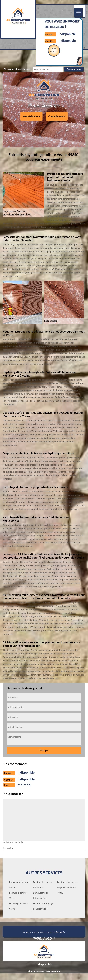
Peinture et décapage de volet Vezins (43, 906)
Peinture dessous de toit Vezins (43, 885)
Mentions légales (44, 938)
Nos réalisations (31, 116)
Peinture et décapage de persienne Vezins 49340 (67, 887)
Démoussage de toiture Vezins (41, 895)
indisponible (67, 34)
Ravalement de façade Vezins (20, 885)
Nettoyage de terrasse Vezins (20, 906)
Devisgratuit (54, 50)
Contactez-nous (57, 116)
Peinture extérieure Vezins (18, 895)
